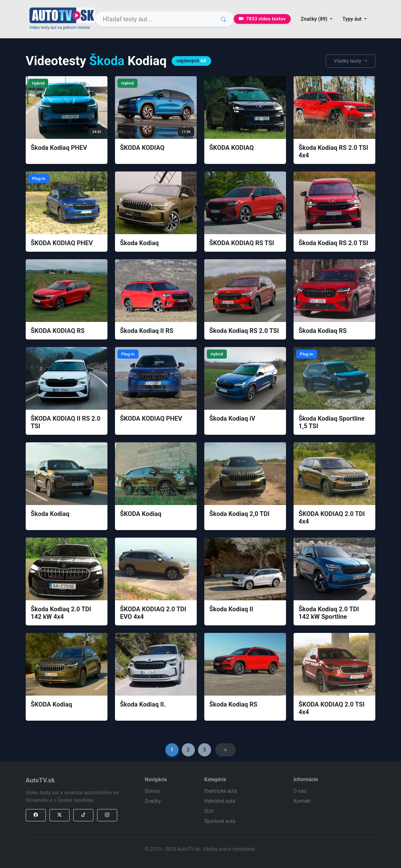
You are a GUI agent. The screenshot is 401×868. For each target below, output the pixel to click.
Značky (153, 801)
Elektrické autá (221, 791)
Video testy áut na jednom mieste (60, 27)
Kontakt (302, 801)
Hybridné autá (220, 801)
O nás (300, 791)
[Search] (164, 19)
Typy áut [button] (353, 19)
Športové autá (220, 821)
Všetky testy (351, 61)
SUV (209, 811)
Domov (153, 791)
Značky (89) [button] (315, 19)
